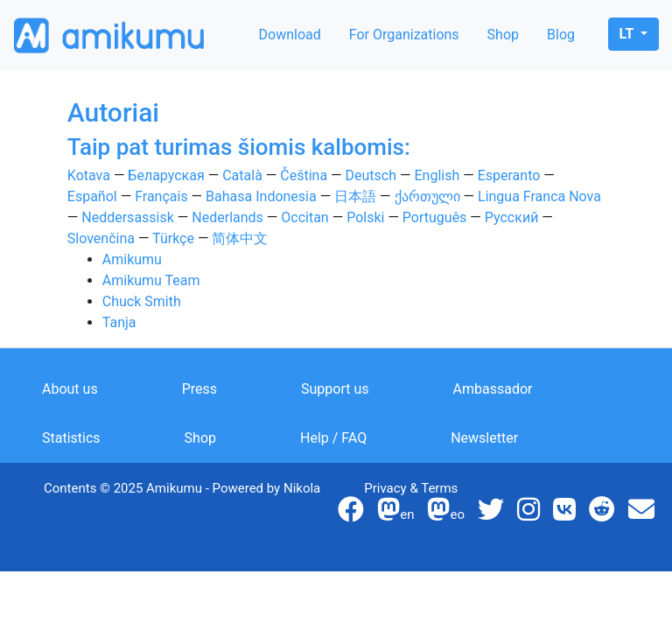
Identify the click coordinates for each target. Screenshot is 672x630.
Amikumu (132, 259)
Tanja (119, 322)
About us (70, 389)
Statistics (71, 438)
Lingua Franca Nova (539, 196)
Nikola (302, 488)
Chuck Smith (142, 301)
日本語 (355, 196)
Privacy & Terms (411, 488)
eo (446, 514)
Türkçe (173, 238)
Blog (561, 35)
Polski (365, 217)
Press (199, 389)
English (437, 175)
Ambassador (493, 389)
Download (290, 35)
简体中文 (240, 238)
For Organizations (404, 35)
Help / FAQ (333, 438)
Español (92, 196)
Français (161, 196)
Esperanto (509, 175)
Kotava (89, 175)
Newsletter (484, 438)
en (395, 514)
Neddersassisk (128, 217)
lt (628, 34)
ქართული (427, 196)
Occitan (304, 217)
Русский (512, 217)
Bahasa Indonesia (261, 196)
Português (435, 217)
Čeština (304, 175)
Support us (335, 389)
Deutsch (371, 175)
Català (242, 175)
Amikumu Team (151, 280)
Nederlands (227, 217)
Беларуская (166, 175)
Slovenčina (101, 238)
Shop (503, 35)
